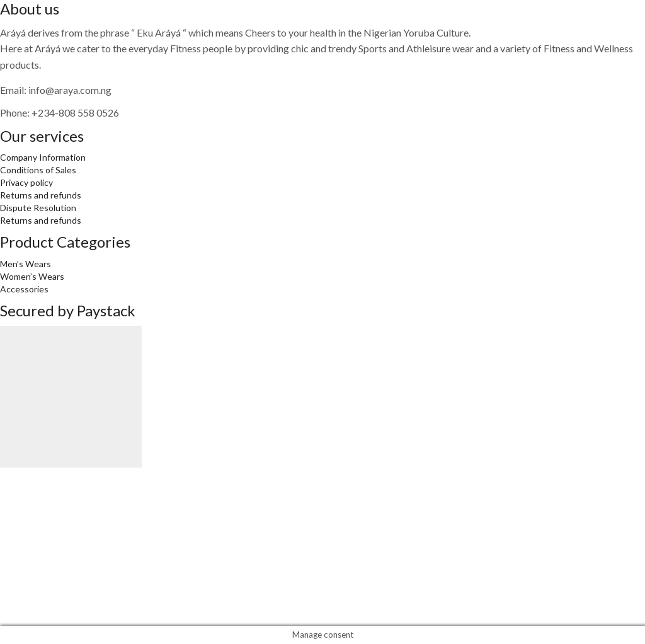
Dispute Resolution (38, 208)
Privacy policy (26, 182)
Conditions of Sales (38, 170)
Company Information (43, 157)
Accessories (24, 289)
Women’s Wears (32, 276)
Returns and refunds (41, 195)
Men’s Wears (26, 264)
